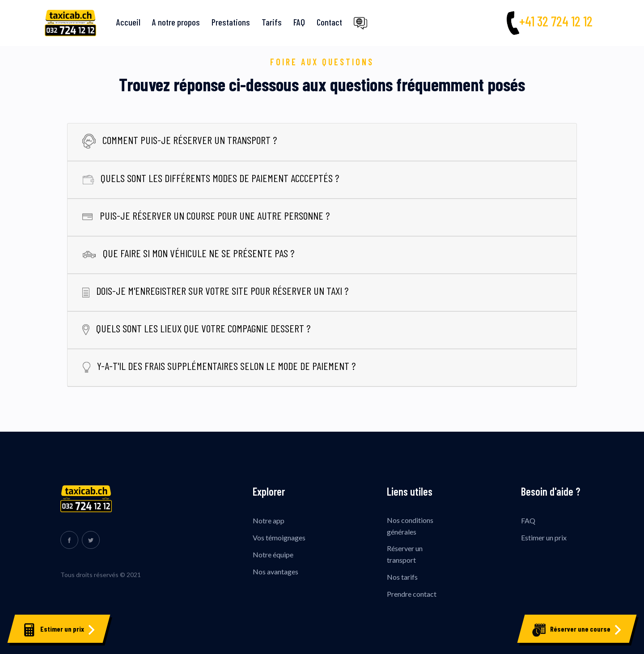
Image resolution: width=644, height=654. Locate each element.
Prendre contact (412, 594)
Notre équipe (273, 554)
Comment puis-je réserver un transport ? (180, 140)
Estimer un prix (544, 537)
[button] (362, 23)
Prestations (231, 22)
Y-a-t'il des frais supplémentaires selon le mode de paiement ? (219, 366)
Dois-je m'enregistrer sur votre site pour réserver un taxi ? (215, 291)
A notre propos (176, 22)
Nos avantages (275, 571)
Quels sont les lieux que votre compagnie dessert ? (196, 328)
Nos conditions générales (410, 526)
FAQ (299, 22)
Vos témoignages (279, 537)
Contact (329, 22)
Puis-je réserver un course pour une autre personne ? (206, 215)
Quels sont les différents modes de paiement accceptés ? (211, 178)
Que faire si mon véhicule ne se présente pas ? (188, 253)
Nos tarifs (402, 577)
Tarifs (272, 22)
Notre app (269, 520)
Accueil (128, 22)
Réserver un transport (405, 554)
